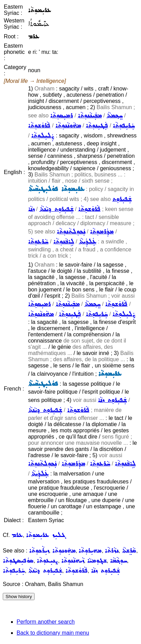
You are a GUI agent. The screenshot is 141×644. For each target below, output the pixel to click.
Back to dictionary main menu (53, 633)
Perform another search (46, 622)
